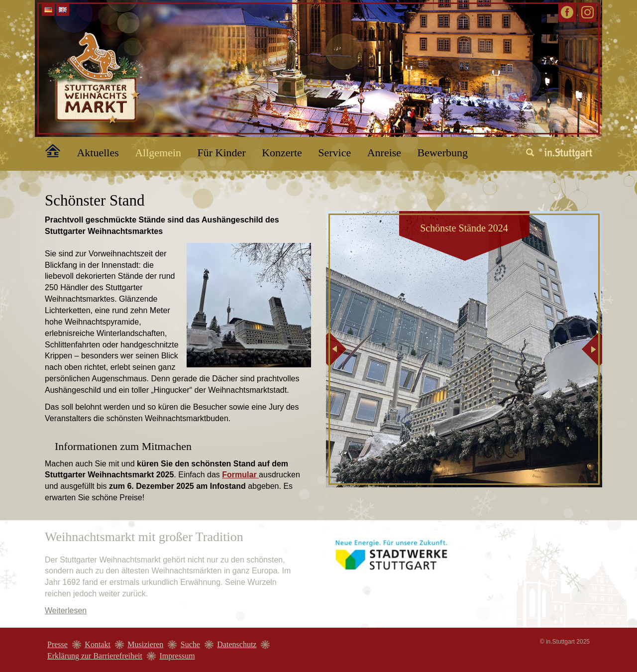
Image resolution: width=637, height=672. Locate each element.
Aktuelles (98, 153)
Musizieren (145, 644)
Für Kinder (222, 153)
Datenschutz (237, 644)
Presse (57, 644)
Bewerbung (443, 153)
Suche (190, 644)
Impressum (177, 656)
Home (47, 149)
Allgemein (158, 153)
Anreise (384, 153)
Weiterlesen (66, 611)
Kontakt (98, 644)
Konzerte (282, 153)
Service (334, 153)
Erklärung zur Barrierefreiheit (95, 656)
